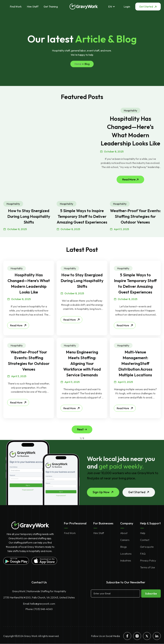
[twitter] (147, 636)
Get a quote (147, 547)
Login (127, 7)
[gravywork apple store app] (44, 561)
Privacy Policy (148, 560)
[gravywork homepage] (30, 525)
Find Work (16, 7)
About (124, 533)
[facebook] (127, 636)
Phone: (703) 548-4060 (39, 609)
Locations (126, 554)
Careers (125, 540)
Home (78, 73)
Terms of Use (148, 567)
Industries (126, 560)
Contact (145, 540)
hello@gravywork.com (43, 604)
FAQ (143, 554)
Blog (87, 73)
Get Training (51, 7)
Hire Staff (33, 7)
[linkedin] (157, 636)
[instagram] (137, 636)
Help (143, 533)
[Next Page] (82, 429)
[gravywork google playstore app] (16, 561)
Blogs (123, 547)
